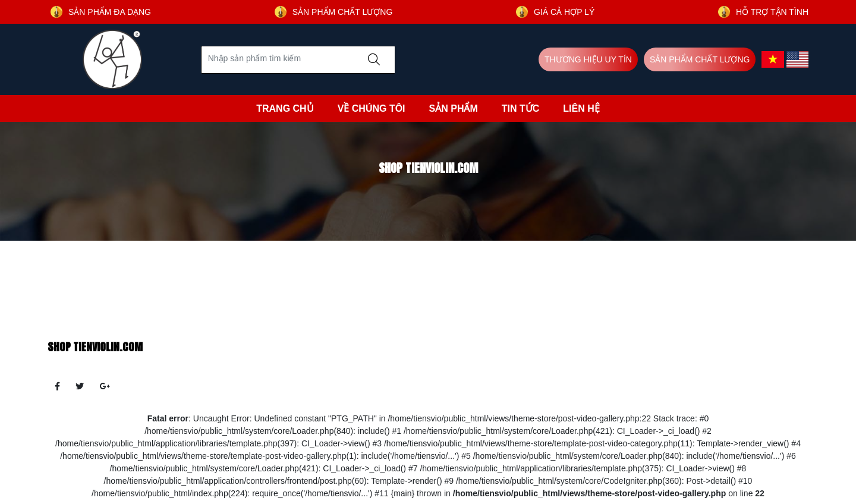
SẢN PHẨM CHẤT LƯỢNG (700, 59)
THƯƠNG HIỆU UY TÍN (588, 59)
